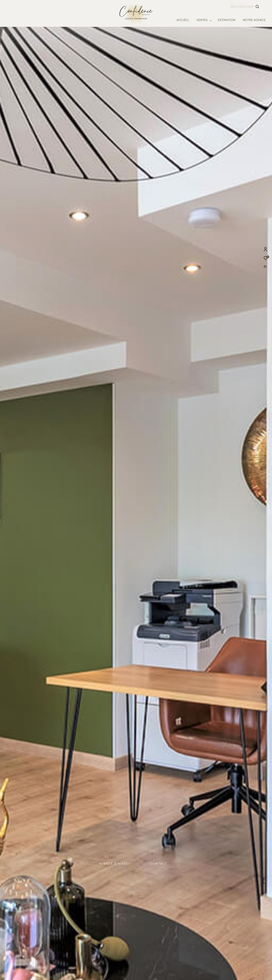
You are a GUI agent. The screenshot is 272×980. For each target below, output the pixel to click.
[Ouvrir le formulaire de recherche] (253, 7)
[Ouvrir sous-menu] (211, 20)
